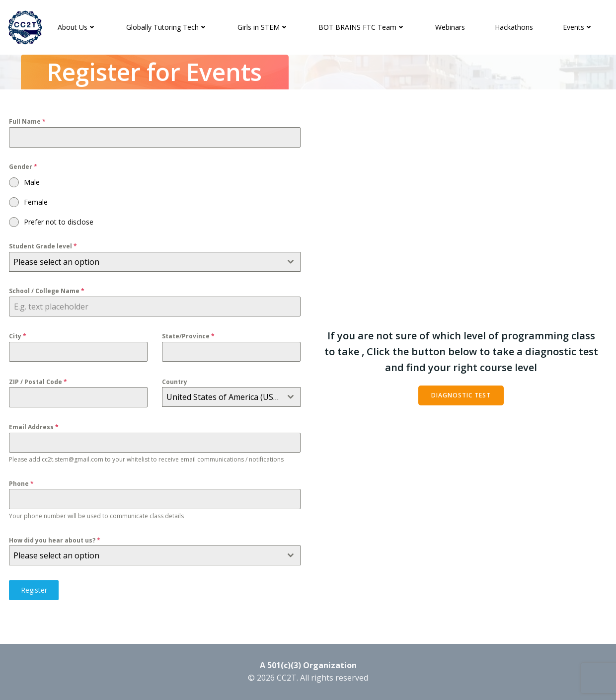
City (18, 337)
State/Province (189, 337)
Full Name (28, 122)
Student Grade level (43, 247)
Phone (22, 485)
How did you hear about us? (55, 541)
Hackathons (514, 27)
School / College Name (47, 292)
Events (578, 27)
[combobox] (155, 262)
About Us (77, 27)
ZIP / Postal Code (38, 382)
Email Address (34, 428)
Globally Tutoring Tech (167, 27)
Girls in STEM (264, 27)
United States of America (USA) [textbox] (224, 398)
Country (175, 382)
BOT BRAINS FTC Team (362, 27)
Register (35, 591)
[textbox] (146, 262)
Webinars (451, 27)
